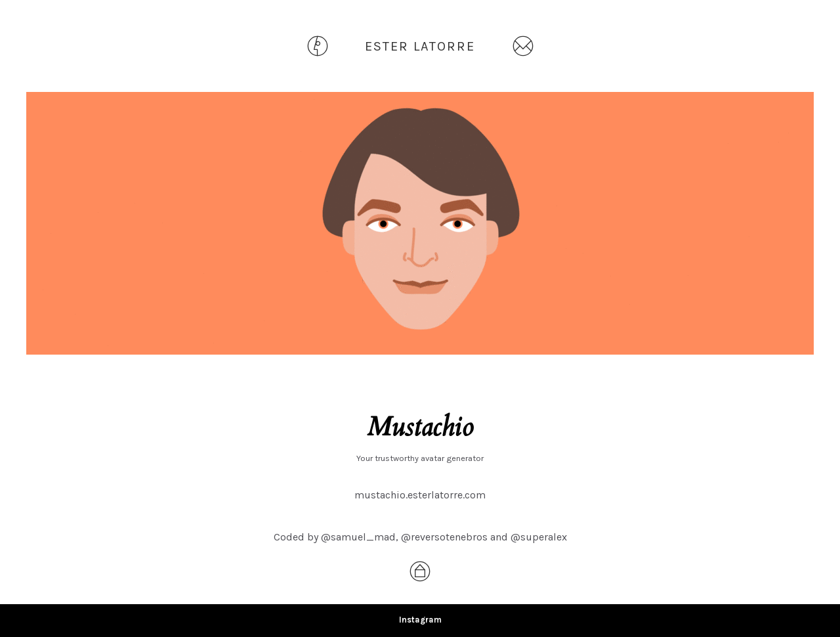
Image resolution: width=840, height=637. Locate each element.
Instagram (420, 620)
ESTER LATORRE (420, 46)
